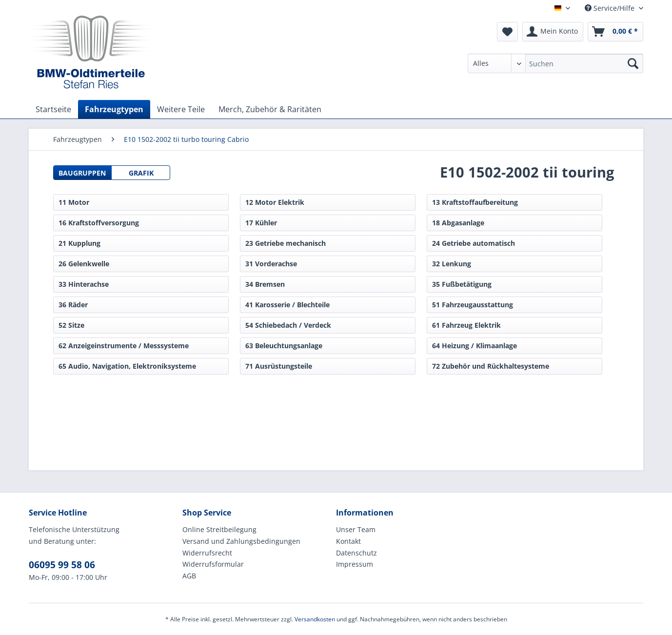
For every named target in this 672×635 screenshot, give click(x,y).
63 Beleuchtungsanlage (284, 346)
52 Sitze (71, 325)
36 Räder (73, 305)
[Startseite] (53, 109)
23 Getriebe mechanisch (286, 243)
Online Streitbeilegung (219, 529)
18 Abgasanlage (458, 223)
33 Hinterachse (84, 284)
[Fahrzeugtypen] (114, 109)
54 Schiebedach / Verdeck (288, 325)
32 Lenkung (452, 264)
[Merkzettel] (507, 32)
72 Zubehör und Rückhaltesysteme (491, 366)
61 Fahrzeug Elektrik (466, 325)
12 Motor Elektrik (275, 202)
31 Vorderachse (271, 264)
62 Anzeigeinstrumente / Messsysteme (124, 346)
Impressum (355, 564)
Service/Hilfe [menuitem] (611, 8)
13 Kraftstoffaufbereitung (475, 202)
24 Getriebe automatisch (474, 243)
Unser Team (356, 529)
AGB (189, 576)
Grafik (141, 173)
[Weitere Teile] (181, 109)
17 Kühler (261, 223)
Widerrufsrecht (207, 553)
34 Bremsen (265, 284)
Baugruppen (82, 173)
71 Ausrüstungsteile (279, 366)
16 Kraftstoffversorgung (99, 223)
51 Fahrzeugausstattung (473, 305)
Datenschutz (356, 553)
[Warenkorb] (615, 32)
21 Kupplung (79, 243)
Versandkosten (315, 619)
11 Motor (74, 202)
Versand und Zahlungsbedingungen (241, 541)
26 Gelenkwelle (84, 264)
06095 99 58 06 (62, 565)
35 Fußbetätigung (462, 284)
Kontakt (348, 541)
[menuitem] (555, 68)
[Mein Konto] (553, 32)
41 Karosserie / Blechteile (287, 305)
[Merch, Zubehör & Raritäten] (270, 109)
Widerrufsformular (213, 564)
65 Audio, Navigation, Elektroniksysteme (127, 366)
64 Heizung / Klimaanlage (474, 346)
